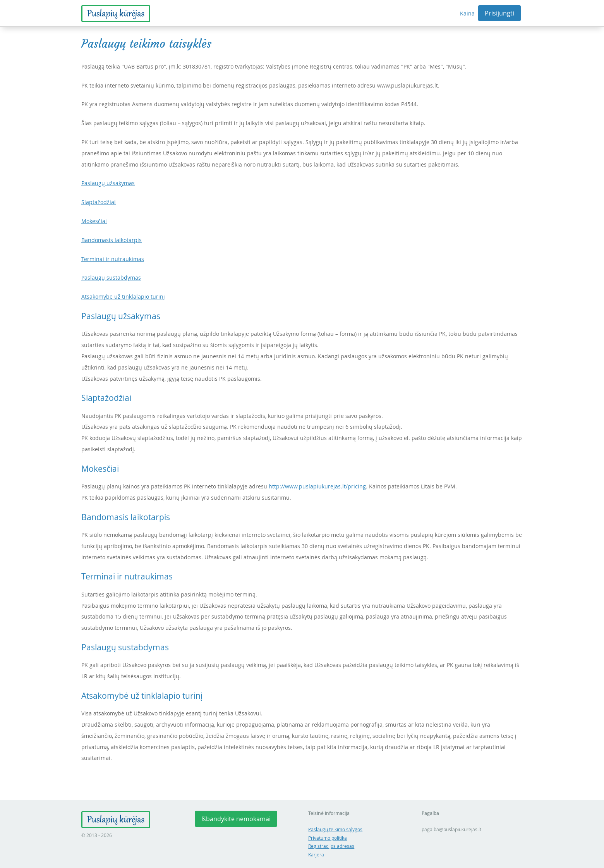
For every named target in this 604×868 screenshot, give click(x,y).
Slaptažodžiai (99, 202)
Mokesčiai (94, 221)
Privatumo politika (328, 838)
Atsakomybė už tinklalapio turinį (123, 296)
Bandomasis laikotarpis (112, 240)
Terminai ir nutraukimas (113, 259)
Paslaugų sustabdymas (111, 278)
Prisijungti (499, 13)
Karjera (316, 855)
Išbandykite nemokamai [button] (236, 819)
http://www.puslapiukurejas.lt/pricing (317, 486)
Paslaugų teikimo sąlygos (335, 829)
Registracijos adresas (331, 846)
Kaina (467, 13)
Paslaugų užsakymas (108, 183)
